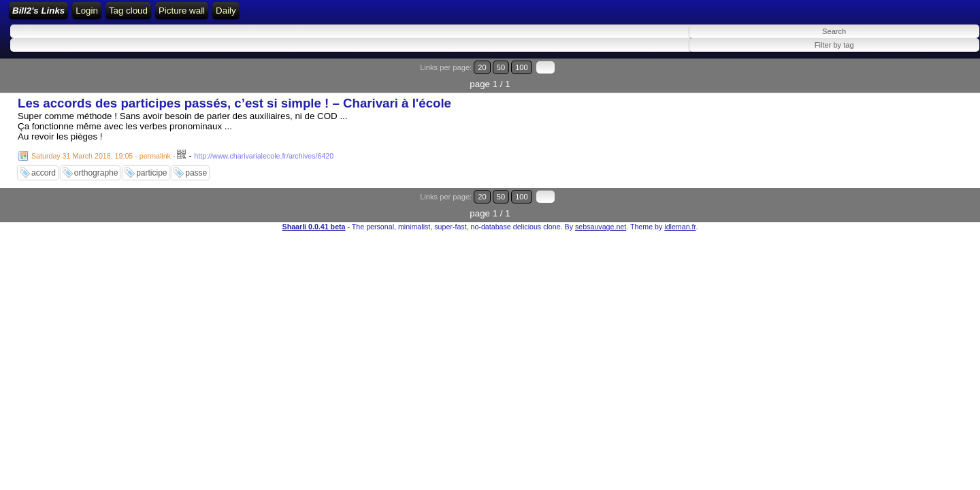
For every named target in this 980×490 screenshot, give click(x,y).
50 (923, 77)
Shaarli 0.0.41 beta (314, 202)
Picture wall (429, 15)
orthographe (96, 165)
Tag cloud (375, 15)
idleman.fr (680, 202)
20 (910, 77)
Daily (474, 15)
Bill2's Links (124, 15)
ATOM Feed (321, 15)
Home (184, 15)
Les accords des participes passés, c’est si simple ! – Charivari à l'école (234, 96)
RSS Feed (261, 15)
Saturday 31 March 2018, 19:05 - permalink (101, 148)
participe (151, 165)
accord (44, 165)
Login (219, 15)
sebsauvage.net (601, 202)
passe (196, 165)
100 (938, 77)
